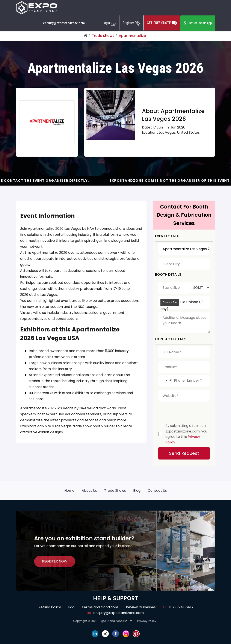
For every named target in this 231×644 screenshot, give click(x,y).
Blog (137, 491)
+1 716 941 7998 (178, 607)
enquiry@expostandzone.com (64, 23)
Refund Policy (50, 607)
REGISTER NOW (55, 561)
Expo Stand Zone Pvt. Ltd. (116, 621)
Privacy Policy (147, 621)
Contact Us (157, 491)
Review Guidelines (141, 607)
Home (69, 491)
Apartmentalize (132, 36)
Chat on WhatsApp (198, 23)
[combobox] (165, 381)
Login (109, 23)
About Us (89, 491)
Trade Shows (103, 36)
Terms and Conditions (100, 607)
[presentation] (191, 411)
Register (131, 23)
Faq (71, 607)
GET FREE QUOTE (162, 23)
